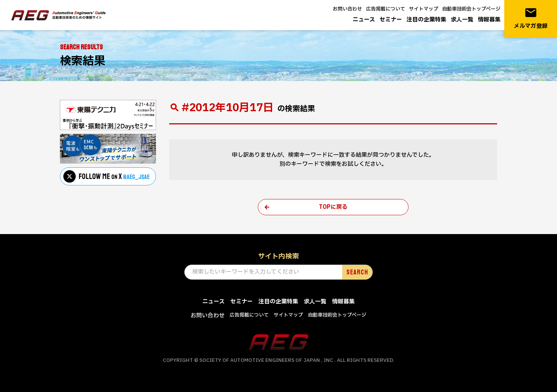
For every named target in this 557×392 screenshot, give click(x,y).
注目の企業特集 (426, 20)
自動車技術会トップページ (471, 9)
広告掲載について (386, 9)
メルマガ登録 (531, 18)
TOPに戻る (333, 207)
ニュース (364, 20)
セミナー (391, 20)
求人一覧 (462, 20)
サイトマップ (424, 9)
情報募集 (489, 20)
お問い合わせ (347, 9)
